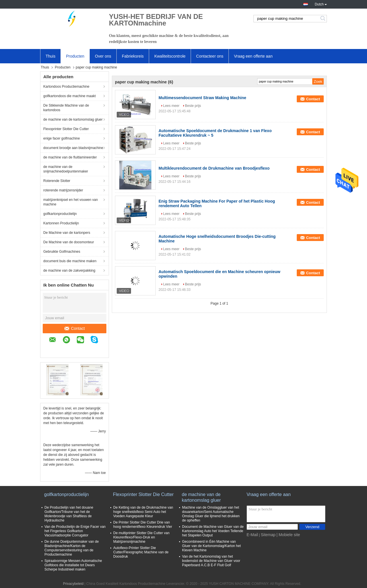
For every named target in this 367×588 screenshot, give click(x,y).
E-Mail (252, 535)
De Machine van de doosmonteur (69, 242)
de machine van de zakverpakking (69, 271)
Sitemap (268, 535)
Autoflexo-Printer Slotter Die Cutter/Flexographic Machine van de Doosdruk (141, 552)
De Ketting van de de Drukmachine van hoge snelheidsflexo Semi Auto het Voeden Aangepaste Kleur (143, 512)
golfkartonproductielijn (60, 214)
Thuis (50, 56)
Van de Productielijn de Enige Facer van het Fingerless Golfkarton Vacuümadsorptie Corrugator (75, 531)
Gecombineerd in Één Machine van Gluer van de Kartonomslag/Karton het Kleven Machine (211, 546)
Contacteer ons (210, 56)
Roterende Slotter (57, 181)
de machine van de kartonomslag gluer (73, 119)
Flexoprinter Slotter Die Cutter (66, 129)
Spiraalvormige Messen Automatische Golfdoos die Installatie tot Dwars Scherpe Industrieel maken (73, 565)
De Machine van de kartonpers (67, 233)
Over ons (103, 56)
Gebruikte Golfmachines (62, 252)
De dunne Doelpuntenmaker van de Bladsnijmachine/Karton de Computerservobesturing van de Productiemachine (72, 548)
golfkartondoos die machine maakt (70, 96)
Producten (75, 56)
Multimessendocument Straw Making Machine (202, 98)
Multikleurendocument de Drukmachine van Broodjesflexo (214, 168)
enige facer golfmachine (62, 138)
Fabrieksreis (133, 56)
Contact (75, 328)
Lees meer (171, 106)
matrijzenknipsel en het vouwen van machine (71, 202)
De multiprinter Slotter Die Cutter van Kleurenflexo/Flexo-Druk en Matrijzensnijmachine (141, 537)
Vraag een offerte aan (253, 56)
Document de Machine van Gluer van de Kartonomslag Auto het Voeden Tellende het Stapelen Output (213, 531)
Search (323, 19)
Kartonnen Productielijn (61, 223)
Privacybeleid (73, 584)
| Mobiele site (288, 535)
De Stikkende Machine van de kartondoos (66, 108)
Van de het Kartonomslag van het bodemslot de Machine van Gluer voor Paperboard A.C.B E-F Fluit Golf (211, 561)
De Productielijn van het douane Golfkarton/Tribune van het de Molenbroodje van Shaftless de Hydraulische (69, 514)
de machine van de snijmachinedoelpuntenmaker (66, 169)
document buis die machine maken (70, 261)
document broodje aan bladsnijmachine (73, 148)
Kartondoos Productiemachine (66, 87)
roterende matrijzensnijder (63, 190)
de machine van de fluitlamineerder (70, 157)
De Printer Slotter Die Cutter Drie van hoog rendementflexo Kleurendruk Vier (143, 525)
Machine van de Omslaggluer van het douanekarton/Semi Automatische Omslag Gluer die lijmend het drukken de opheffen (211, 514)
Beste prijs (193, 106)
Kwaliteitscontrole (170, 56)
